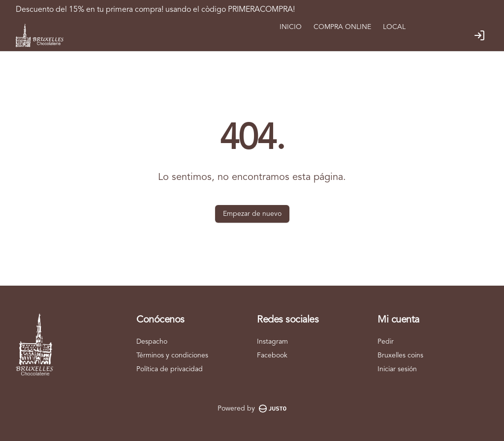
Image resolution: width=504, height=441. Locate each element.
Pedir (386, 342)
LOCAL (394, 27)
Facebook (272, 355)
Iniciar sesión (397, 369)
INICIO (291, 27)
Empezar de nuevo (252, 214)
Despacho (152, 342)
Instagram (272, 342)
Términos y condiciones (172, 355)
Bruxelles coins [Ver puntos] (400, 355)
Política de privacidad (170, 369)
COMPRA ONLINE (342, 27)
